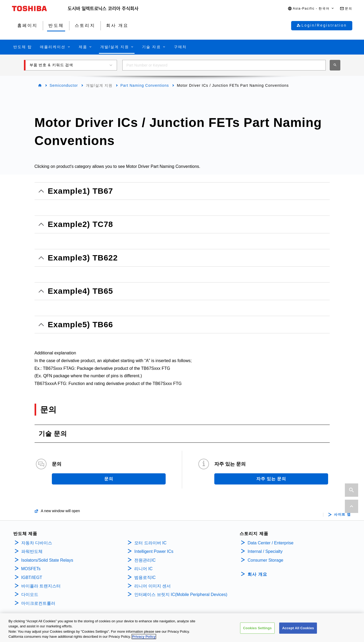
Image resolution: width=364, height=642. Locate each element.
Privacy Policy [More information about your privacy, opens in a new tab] (144, 638)
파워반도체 (32, 551)
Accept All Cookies (298, 629)
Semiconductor (64, 85)
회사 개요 (257, 574)
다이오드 (30, 595)
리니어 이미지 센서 (152, 586)
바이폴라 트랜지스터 (41, 586)
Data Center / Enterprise (271, 543)
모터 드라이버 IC (150, 543)
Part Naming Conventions (145, 85)
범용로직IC (145, 577)
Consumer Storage (265, 560)
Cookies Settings (257, 629)
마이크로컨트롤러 (38, 603)
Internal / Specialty (265, 551)
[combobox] (224, 65)
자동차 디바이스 (37, 543)
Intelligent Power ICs (154, 551)
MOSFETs (31, 569)
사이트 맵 (342, 515)
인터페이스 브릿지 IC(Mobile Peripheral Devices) (181, 595)
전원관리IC (145, 560)
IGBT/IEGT (32, 577)
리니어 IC (143, 569)
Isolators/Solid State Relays (47, 560)
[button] (311, 9)
